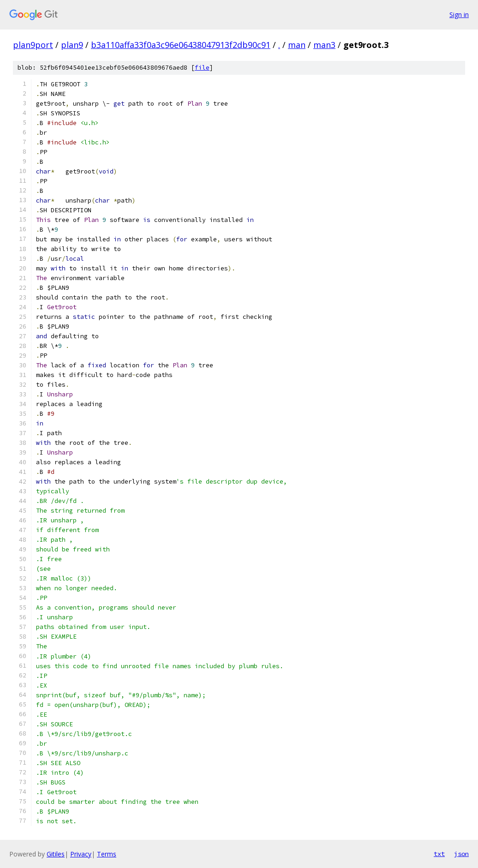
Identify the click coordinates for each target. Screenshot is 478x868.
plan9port (33, 45)
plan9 (72, 45)
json (461, 854)
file (202, 68)
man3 (324, 45)
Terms (107, 854)
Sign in (459, 15)
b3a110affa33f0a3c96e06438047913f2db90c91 (181, 45)
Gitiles (56, 854)
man (297, 45)
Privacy (81, 854)
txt (439, 854)
